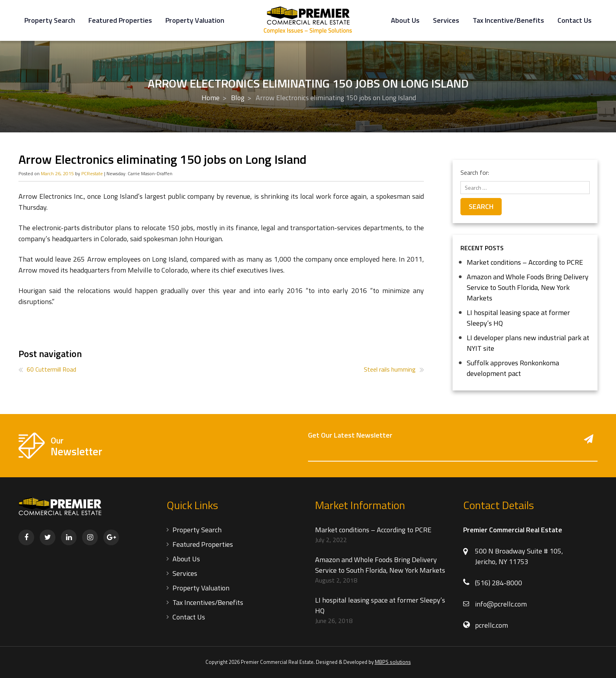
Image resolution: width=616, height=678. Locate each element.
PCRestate (92, 173)
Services (446, 20)
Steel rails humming (390, 369)
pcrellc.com (491, 625)
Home (211, 98)
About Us (405, 20)
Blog (238, 98)
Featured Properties (120, 20)
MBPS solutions (393, 662)
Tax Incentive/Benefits (508, 20)
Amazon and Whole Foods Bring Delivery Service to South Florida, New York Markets (528, 287)
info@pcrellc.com (501, 604)
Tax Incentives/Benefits (208, 602)
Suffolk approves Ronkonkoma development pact (513, 368)
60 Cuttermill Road (51, 369)
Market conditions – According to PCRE (525, 262)
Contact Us (575, 20)
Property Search (50, 20)
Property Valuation (195, 20)
